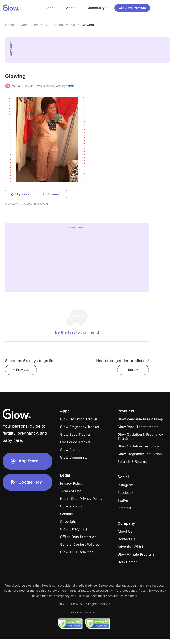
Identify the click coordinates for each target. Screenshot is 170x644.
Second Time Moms (60, 25)
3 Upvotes (20, 194)
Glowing (88, 25)
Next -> (133, 370)
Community (29, 25)
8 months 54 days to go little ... (33, 361)
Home (10, 25)
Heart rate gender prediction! (123, 361)
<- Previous (21, 370)
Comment (52, 194)
